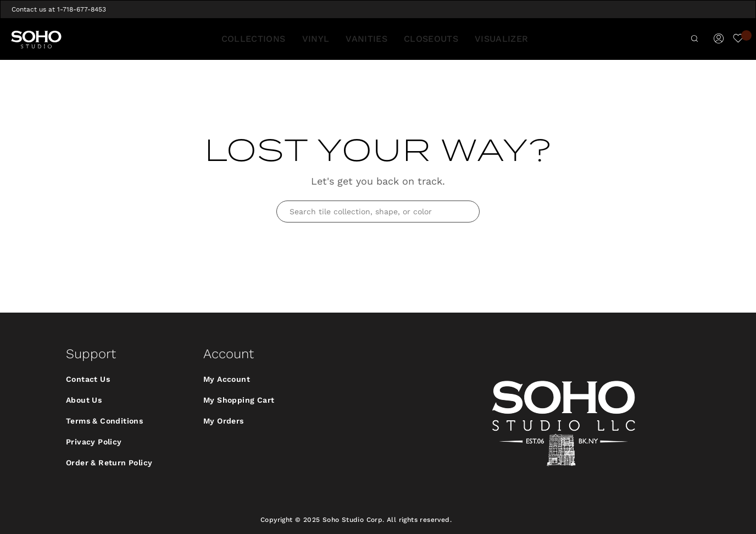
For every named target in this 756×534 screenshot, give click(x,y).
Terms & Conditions (104, 421)
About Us (84, 400)
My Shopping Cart (239, 400)
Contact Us (88, 379)
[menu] (378, 40)
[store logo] (36, 40)
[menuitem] (261, 40)
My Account (227, 379)
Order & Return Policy (109, 463)
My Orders (224, 421)
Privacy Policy (94, 442)
